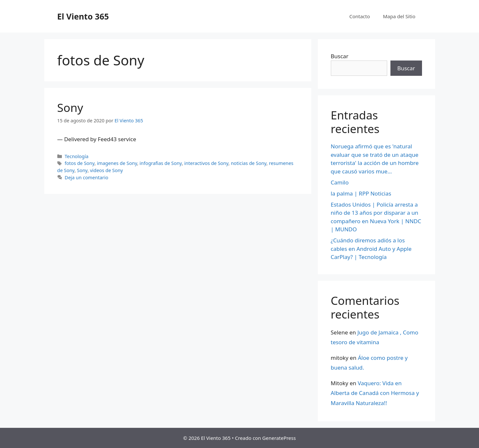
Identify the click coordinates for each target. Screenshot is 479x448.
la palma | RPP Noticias (361, 193)
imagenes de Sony (117, 163)
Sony (70, 108)
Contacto (360, 16)
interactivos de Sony (206, 163)
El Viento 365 (83, 16)
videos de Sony (106, 170)
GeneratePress (279, 438)
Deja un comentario (87, 177)
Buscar (340, 56)
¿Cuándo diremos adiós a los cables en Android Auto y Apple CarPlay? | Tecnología (371, 249)
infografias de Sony (161, 163)
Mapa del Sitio (399, 16)
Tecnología (77, 156)
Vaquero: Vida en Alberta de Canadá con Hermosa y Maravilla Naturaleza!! (375, 393)
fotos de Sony (80, 163)
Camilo (340, 182)
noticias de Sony (249, 163)
